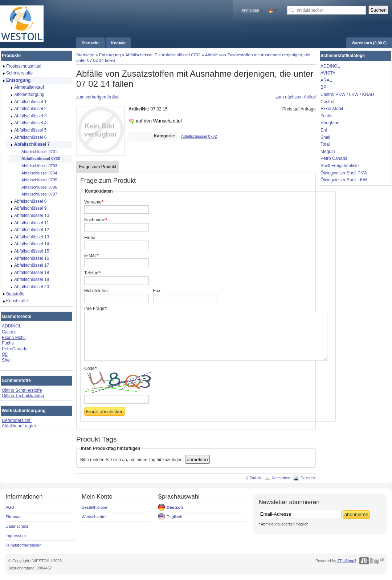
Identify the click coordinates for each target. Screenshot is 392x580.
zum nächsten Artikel (296, 97)
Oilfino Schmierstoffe (22, 390)
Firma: (90, 238)
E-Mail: (92, 255)
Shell (7, 360)
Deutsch (175, 507)
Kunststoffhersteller (23, 545)
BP (323, 87)
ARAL (326, 80)
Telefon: (93, 273)
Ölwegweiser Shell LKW (344, 180)
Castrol (9, 332)
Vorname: (94, 202)
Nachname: (96, 220)
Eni (324, 130)
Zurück (256, 478)
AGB (10, 507)
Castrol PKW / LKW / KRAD (347, 94)
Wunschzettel (94, 517)
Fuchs (8, 343)
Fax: (157, 291)
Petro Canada (334, 158)
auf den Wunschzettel (159, 121)
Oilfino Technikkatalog (23, 396)
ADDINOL (12, 326)
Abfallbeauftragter (19, 426)
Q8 (5, 354)
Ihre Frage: (96, 309)
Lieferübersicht (17, 420)
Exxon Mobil (14, 338)
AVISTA (328, 73)
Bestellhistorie (95, 507)
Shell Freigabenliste (340, 166)
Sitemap (13, 517)
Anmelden (250, 10)
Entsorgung (110, 55)
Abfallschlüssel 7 (141, 55)
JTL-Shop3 (347, 561)
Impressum (16, 536)
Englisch (174, 517)
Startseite (85, 55)
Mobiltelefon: (97, 291)
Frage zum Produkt (98, 167)
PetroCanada (15, 349)
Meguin (328, 152)
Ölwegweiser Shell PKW (344, 173)
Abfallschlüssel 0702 (181, 55)
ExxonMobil (332, 109)
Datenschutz (17, 526)
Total (325, 144)
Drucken (308, 478)
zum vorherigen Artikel (98, 97)
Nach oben (281, 478)
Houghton (330, 123)
